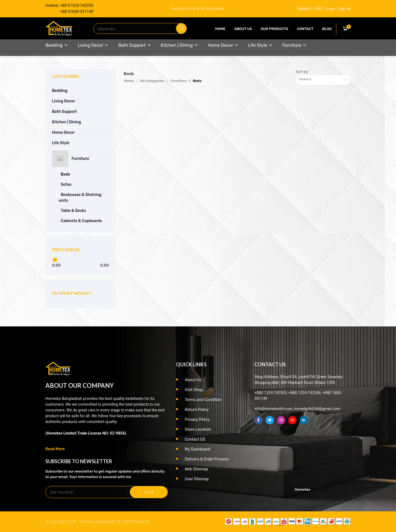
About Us (243, 29)
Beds (65, 174)
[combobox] (323, 80)
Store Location (198, 429)
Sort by (302, 72)
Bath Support (135, 45)
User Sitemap (197, 479)
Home (220, 29)
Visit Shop (194, 390)
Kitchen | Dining (180, 45)
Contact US (195, 439)
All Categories (152, 81)
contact (305, 29)
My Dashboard (198, 449)
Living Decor (93, 45)
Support (304, 9)
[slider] (55, 260)
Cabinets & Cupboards (81, 221)
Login (331, 9)
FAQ (319, 9)
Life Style (260, 45)
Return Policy (197, 410)
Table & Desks (73, 211)
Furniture (295, 45)
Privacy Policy (197, 420)
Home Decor (223, 45)
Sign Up (345, 9)
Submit (149, 492)
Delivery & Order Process (207, 459)
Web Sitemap (196, 469)
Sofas (66, 185)
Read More (55, 449)
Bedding (57, 45)
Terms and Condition (203, 400)
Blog (327, 29)
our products (274, 29)
